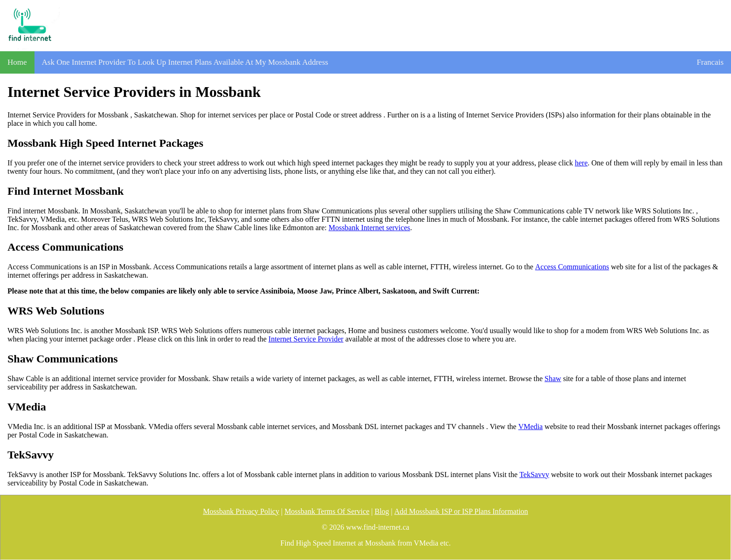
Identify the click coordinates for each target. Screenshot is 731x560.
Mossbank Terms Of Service (327, 511)
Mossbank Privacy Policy (241, 511)
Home (17, 62)
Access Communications (572, 267)
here (581, 163)
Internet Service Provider (306, 339)
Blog (382, 511)
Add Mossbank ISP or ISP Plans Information (461, 511)
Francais (710, 62)
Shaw (553, 379)
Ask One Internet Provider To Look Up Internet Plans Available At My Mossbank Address (185, 62)
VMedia (531, 427)
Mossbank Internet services (369, 228)
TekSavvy (534, 475)
